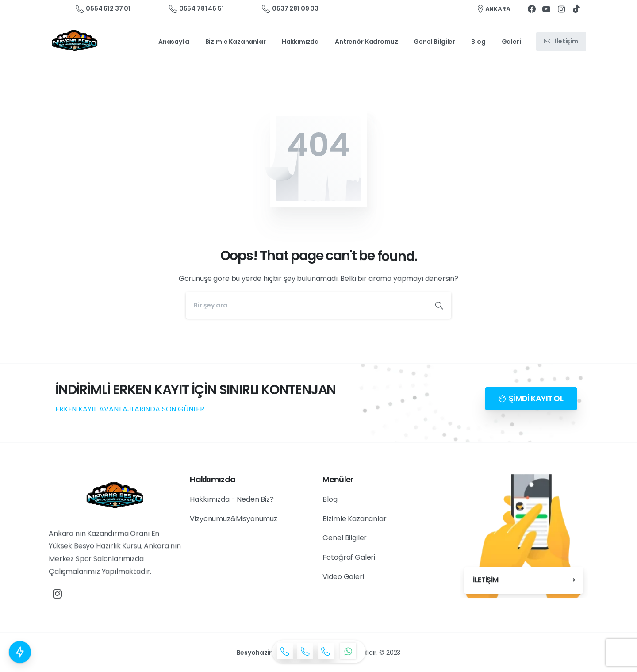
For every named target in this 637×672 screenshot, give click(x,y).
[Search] (307, 305)
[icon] (285, 651)
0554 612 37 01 (103, 9)
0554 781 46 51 (196, 9)
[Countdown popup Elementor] (20, 652)
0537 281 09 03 (290, 9)
